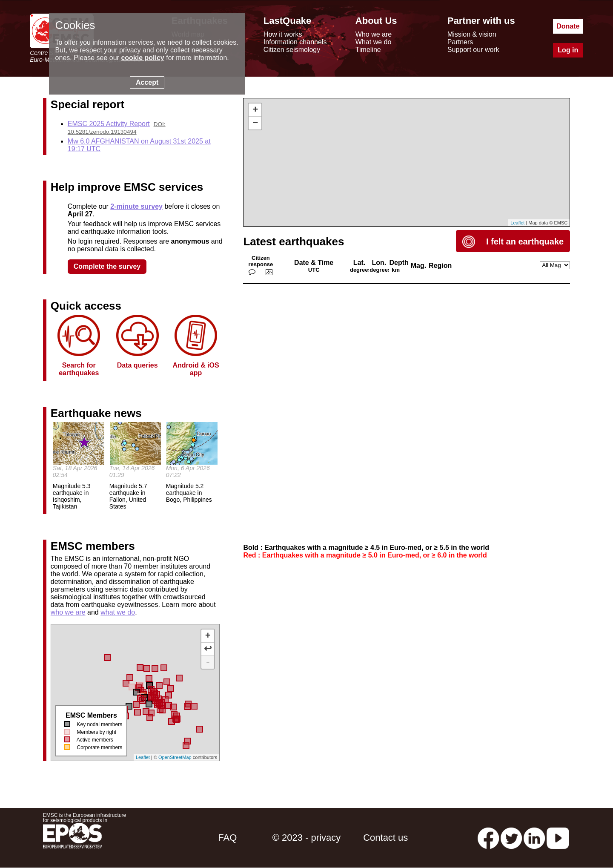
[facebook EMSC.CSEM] (488, 838)
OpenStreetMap (175, 757)
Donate (568, 26)
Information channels (295, 42)
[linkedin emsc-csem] (534, 838)
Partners (460, 42)
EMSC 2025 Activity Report (109, 124)
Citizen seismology (292, 50)
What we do (373, 42)
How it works (283, 34)
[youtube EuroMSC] (558, 838)
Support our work (473, 50)
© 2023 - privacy (307, 838)
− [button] (255, 123)
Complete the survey (107, 266)
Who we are (374, 34)
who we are (68, 612)
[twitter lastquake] (511, 838)
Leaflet (143, 757)
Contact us (385, 838)
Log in (568, 50)
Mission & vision (472, 34)
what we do (118, 612)
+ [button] (255, 110)
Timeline (368, 50)
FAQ (227, 838)
